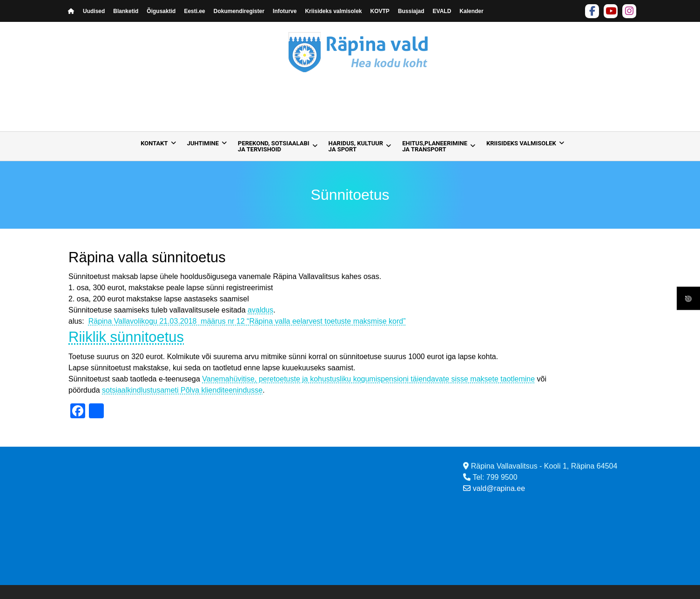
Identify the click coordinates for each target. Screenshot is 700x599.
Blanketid (126, 11)
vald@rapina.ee (494, 488)
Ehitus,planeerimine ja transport (435, 146)
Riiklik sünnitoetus (126, 337)
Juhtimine (203, 143)
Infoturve (285, 11)
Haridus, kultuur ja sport (356, 146)
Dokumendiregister (239, 11)
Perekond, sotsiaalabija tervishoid (274, 146)
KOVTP (380, 11)
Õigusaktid (161, 11)
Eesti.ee (194, 11)
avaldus (260, 310)
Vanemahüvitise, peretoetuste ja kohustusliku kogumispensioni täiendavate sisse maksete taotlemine (368, 379)
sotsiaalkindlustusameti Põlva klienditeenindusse (182, 390)
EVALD (442, 11)
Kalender (471, 11)
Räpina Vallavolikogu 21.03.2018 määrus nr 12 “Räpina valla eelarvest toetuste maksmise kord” (247, 321)
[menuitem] (156, 146)
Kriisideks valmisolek (333, 11)
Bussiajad (411, 11)
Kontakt (154, 143)
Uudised (94, 11)
